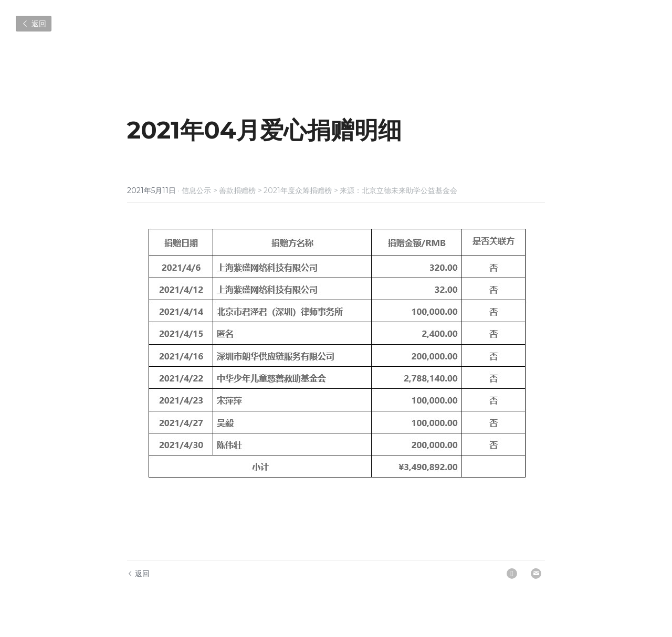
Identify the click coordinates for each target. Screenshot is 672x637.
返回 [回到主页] (138, 574)
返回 (34, 24)
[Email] (536, 574)
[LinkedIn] (512, 574)
